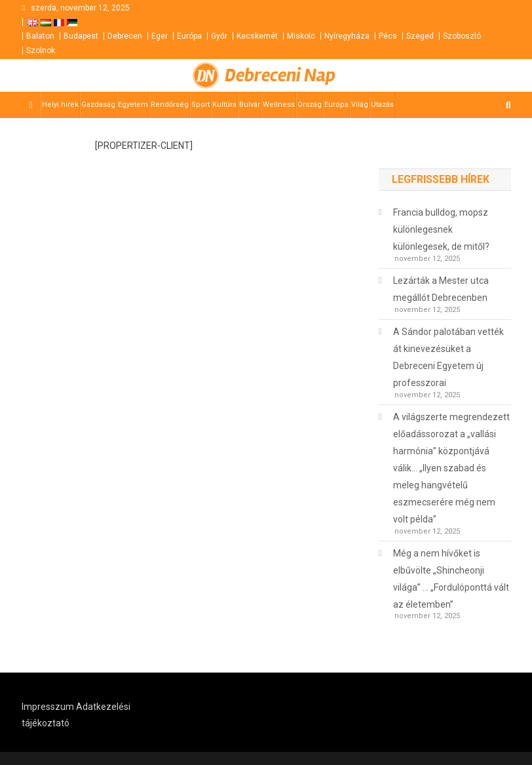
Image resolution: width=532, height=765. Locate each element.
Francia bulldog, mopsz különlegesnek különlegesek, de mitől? (441, 229)
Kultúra (224, 105)
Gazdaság (98, 105)
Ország (310, 105)
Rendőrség (170, 105)
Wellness (279, 105)
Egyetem (133, 105)
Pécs (388, 36)
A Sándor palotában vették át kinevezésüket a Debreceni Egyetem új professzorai (448, 357)
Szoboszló (462, 36)
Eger (160, 36)
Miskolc (301, 36)
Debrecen (125, 36)
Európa (189, 36)
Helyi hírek (60, 105)
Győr (219, 36)
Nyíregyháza (347, 36)
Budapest (81, 36)
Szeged (420, 36)
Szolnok (41, 50)
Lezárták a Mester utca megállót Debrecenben (441, 289)
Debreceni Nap (280, 75)
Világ (360, 105)
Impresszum (48, 707)
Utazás (382, 105)
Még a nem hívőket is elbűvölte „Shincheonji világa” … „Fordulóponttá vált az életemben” (451, 579)
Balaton (40, 36)
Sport (200, 105)
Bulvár (250, 105)
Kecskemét (257, 36)
